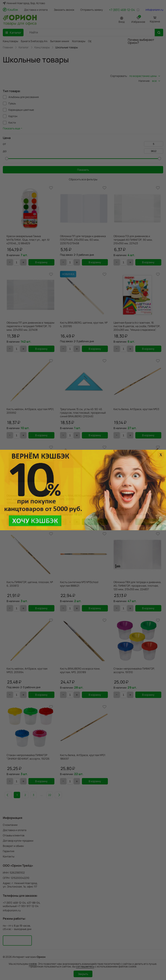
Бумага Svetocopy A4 (34, 41)
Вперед (69, 795)
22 (58, 795)
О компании (10, 825)
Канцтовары (10, 41)
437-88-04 (33, 903)
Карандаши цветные (21, 110)
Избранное (138, 19)
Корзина (155, 21)
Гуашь (12, 103)
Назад (14, 795)
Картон (13, 116)
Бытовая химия (60, 41)
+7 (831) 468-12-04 (122, 10)
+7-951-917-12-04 (28, 906)
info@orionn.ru (154, 10)
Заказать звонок (64, 10)
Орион (41, 957)
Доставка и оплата (36, 10)
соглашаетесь (85, 966)
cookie (33, 964)
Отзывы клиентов (14, 835)
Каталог (24, 47)
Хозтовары (79, 41)
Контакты (9, 856)
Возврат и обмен (13, 846)
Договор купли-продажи (18, 841)
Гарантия (9, 851)
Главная (8, 47)
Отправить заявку (92, 10)
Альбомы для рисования (24, 97)
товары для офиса (20, 23)
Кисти (12, 122)
